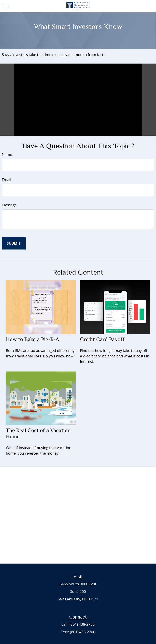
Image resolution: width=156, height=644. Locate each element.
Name (7, 154)
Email (6, 180)
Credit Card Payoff (102, 339)
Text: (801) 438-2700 (78, 632)
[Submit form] (14, 243)
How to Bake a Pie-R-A (32, 339)
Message (9, 205)
